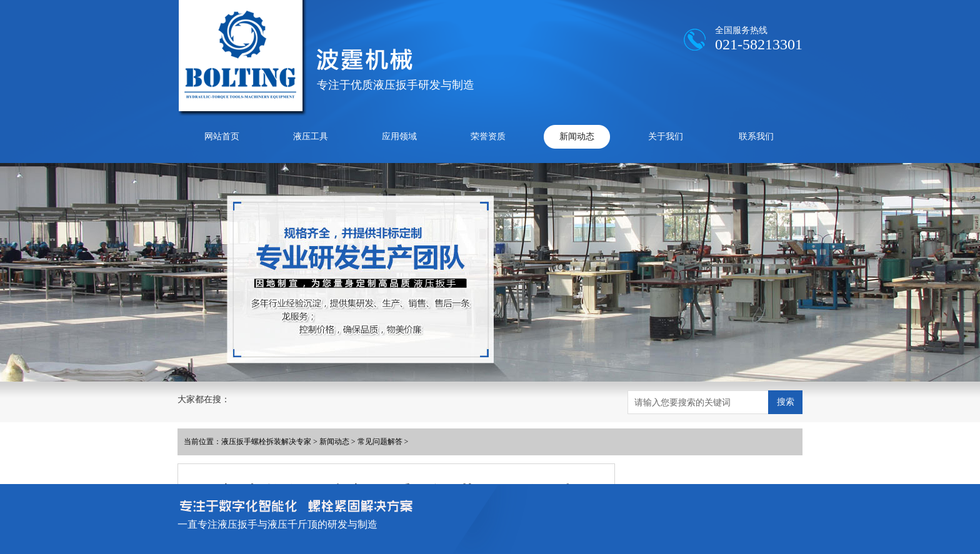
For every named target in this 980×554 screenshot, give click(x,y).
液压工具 (311, 136)
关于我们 (666, 136)
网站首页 (222, 136)
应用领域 (399, 136)
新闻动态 (577, 136)
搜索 (786, 402)
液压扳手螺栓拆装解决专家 (266, 442)
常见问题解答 (380, 442)
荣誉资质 (488, 136)
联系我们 (756, 136)
